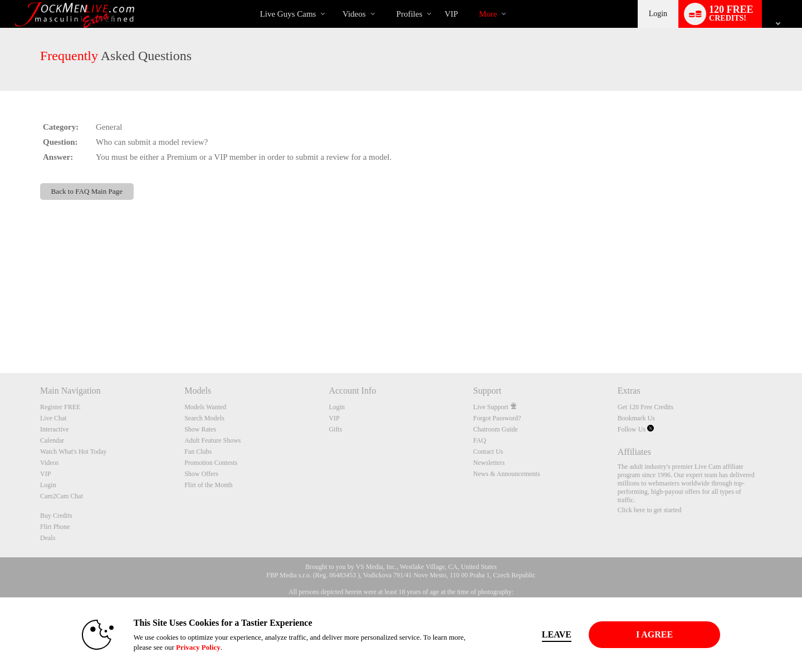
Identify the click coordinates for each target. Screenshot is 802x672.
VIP (451, 14)
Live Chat (53, 418)
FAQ (480, 440)
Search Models (204, 418)
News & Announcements (507, 474)
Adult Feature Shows (212, 440)
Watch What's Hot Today (74, 452)
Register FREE (60, 407)
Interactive (54, 429)
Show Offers (201, 474)
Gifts (335, 429)
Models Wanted (205, 407)
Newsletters (489, 463)
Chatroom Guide (496, 429)
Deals (48, 538)
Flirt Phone (55, 527)
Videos (354, 14)
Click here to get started (650, 510)
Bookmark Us (636, 418)
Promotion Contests (211, 463)
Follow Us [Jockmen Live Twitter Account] (636, 429)
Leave (557, 634)
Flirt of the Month (208, 485)
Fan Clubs (198, 452)
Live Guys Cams (288, 14)
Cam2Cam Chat (62, 496)
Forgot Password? (497, 418)
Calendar (52, 440)
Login (658, 14)
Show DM (0, 332)
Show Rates (200, 429)
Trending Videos (333, 0)
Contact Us (488, 452)
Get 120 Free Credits (645, 407)
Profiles (410, 14)
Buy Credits (56, 516)
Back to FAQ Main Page (87, 191)
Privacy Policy (198, 647)
